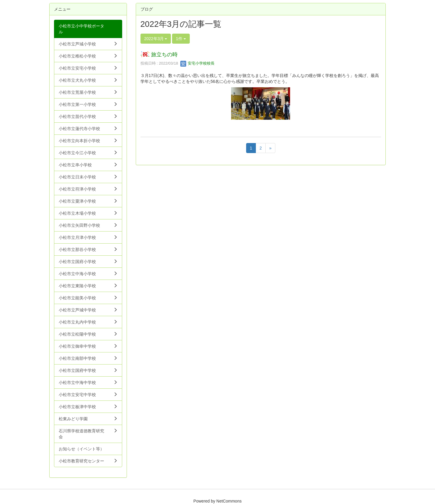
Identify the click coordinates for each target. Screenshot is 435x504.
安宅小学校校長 (198, 63)
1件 (181, 39)
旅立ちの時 (164, 55)
